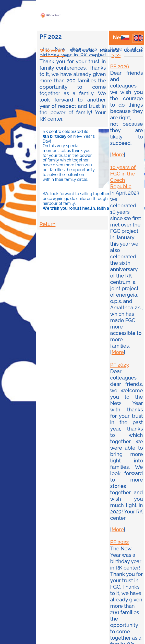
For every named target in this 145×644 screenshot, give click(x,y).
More (118, 155)
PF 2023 (120, 365)
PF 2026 (120, 67)
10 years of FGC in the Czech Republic (123, 177)
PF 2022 (120, 542)
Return (48, 224)
